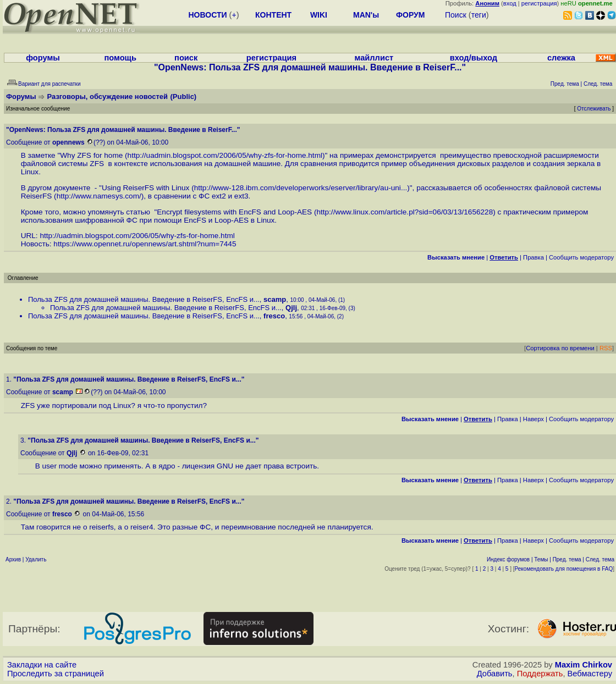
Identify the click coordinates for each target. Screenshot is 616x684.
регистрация (539, 3)
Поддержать (540, 674)
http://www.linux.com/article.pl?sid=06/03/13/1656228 (405, 212)
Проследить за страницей (56, 674)
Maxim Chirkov (584, 665)
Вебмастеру (590, 674)
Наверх (533, 419)
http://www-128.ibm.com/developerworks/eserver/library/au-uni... (301, 188)
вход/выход (474, 58)
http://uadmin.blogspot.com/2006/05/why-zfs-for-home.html (225, 155)
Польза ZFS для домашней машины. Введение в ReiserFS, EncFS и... (144, 299)
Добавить (495, 674)
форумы (43, 58)
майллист (374, 58)
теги (479, 15)
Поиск (456, 15)
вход (510, 3)
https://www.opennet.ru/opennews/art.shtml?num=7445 (145, 244)
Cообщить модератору (581, 257)
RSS (606, 348)
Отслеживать (594, 109)
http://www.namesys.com (98, 196)
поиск (186, 58)
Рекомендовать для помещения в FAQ (564, 569)
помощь (120, 58)
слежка (561, 58)
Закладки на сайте (42, 665)
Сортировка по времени (560, 348)
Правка (533, 257)
